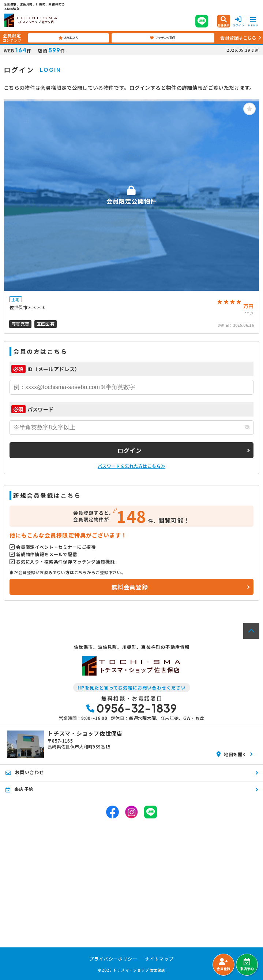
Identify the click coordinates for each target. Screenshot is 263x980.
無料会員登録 (130, 587)
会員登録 (223, 965)
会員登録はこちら (238, 38)
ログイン (130, 450)
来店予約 (247, 965)
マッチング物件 (163, 38)
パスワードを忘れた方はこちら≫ (131, 466)
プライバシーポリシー (113, 959)
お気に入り (69, 38)
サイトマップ (159, 959)
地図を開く (232, 754)
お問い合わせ (25, 772)
